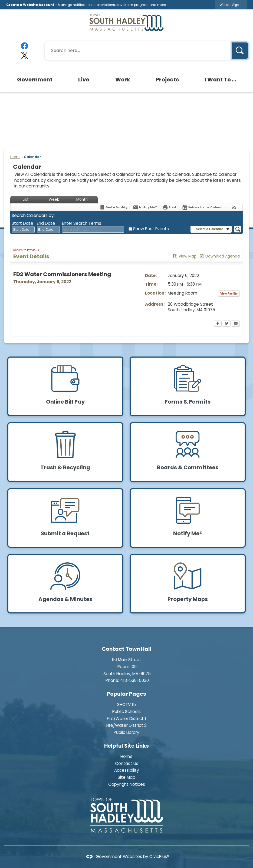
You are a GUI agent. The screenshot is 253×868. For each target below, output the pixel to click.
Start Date (22, 223)
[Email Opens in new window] (236, 324)
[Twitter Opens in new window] (227, 324)
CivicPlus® (159, 857)
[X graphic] (25, 55)
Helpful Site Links (126, 746)
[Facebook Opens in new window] (218, 324)
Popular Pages (126, 694)
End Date (46, 223)
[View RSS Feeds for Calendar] (234, 207)
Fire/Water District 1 (126, 719)
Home (15, 157)
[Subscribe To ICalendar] (204, 207)
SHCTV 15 (126, 704)
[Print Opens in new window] (169, 207)
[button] (240, 51)
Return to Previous (26, 250)
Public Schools (126, 712)
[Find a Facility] (113, 207)
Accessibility (127, 770)
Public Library (126, 732)
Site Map (126, 777)
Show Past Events (151, 229)
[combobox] (23, 230)
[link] (231, 5)
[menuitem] (35, 80)
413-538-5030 (134, 680)
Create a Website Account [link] (30, 5)
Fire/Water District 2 (126, 725)
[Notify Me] (145, 207)
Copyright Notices (127, 784)
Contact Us (127, 763)
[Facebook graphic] (25, 46)
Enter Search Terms (82, 223)
